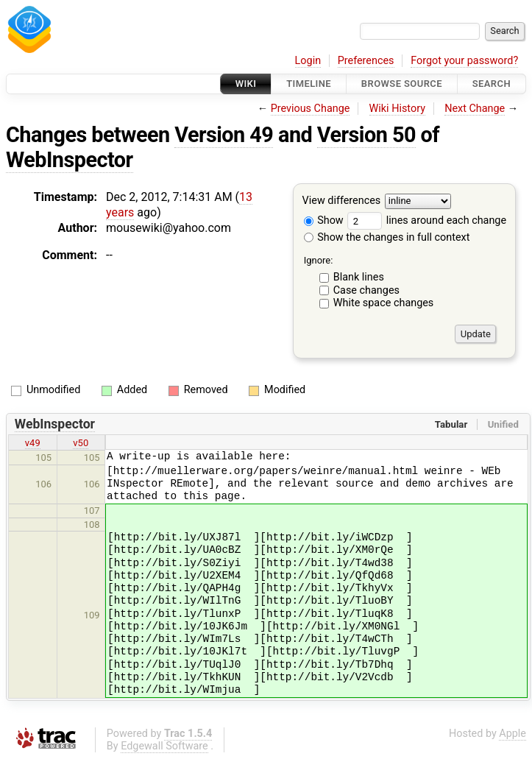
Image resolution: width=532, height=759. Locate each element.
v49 (33, 443)
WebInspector (70, 160)
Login (308, 61)
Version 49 (224, 135)
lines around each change (427, 220)
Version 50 (366, 135)
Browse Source (402, 84)
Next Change (475, 109)
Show (324, 220)
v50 (81, 443)
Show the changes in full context (387, 237)
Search (492, 84)
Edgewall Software (164, 746)
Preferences (366, 61)
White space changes (384, 303)
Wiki (246, 84)
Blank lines (359, 277)
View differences (342, 201)
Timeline (309, 84)
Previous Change (311, 109)
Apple (513, 734)
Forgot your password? (464, 61)
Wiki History (397, 109)
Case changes (366, 290)
